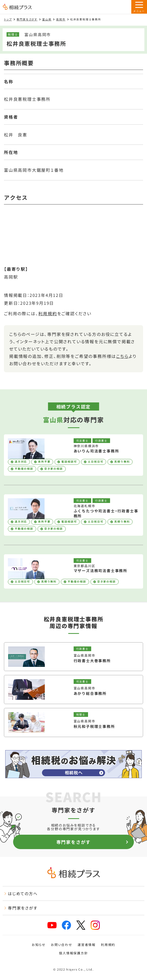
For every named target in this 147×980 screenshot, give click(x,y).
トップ (8, 19)
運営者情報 (87, 945)
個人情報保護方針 (73, 953)
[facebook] (66, 925)
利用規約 (48, 313)
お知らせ (39, 945)
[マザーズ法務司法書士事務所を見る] (73, 571)
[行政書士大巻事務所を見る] (73, 657)
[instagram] (95, 925)
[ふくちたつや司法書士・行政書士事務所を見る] (73, 515)
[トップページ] (17, 7)
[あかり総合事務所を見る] (73, 690)
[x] (81, 925)
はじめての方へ (21, 893)
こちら (122, 356)
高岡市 (61, 19)
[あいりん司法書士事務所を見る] (73, 455)
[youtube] (52, 925)
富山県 (47, 19)
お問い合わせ (62, 945)
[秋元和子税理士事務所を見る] (73, 722)
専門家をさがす (27, 19)
